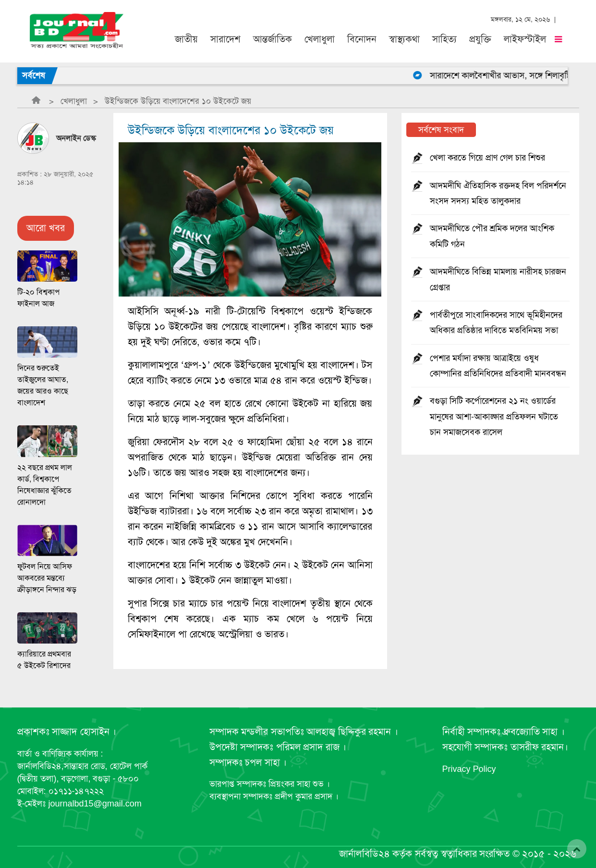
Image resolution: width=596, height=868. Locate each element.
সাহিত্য (444, 39)
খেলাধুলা (320, 39)
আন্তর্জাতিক (273, 39)
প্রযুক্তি (480, 39)
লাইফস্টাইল (525, 39)
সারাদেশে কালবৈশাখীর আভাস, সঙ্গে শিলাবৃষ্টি (507, 75)
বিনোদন (362, 39)
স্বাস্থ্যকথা (404, 39)
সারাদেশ (225, 39)
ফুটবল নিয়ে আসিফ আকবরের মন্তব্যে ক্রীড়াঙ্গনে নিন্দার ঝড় (47, 578)
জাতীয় (186, 39)
